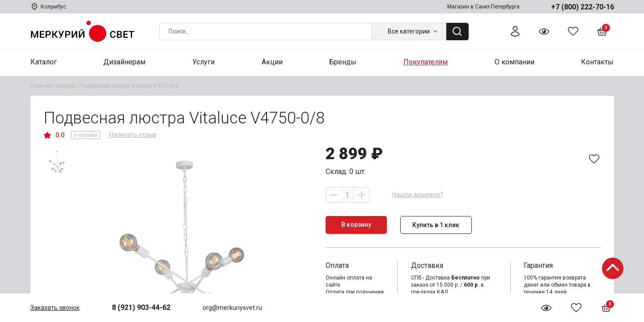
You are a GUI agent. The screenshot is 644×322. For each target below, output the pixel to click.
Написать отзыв (133, 135)
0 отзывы (86, 135)
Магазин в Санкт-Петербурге (483, 7)
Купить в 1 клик (436, 225)
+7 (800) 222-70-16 (583, 7)
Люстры (66, 86)
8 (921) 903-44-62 (141, 307)
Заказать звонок (55, 308)
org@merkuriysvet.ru (232, 308)
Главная (41, 86)
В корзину (356, 225)
